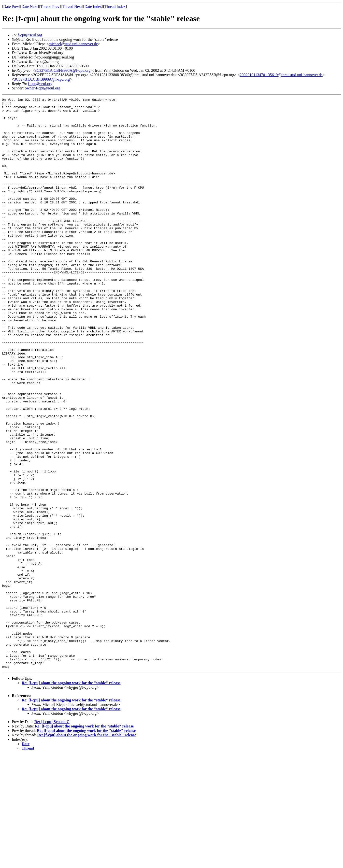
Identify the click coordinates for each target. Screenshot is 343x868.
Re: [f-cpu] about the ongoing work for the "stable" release (71, 796)
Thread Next (72, 7)
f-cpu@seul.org (30, 35)
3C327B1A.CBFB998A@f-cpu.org (63, 70)
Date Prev (11, 7)
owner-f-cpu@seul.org (43, 88)
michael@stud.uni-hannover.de (73, 44)
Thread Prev (50, 7)
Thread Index (115, 7)
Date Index (93, 7)
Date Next (30, 7)
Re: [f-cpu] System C (52, 835)
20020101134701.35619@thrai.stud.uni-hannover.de (281, 75)
